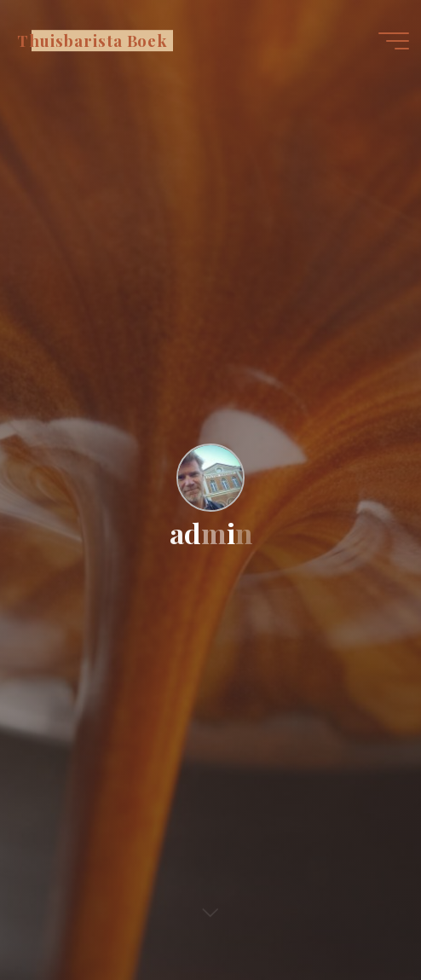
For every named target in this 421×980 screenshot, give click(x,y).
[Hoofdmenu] (394, 41)
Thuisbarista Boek (92, 41)
